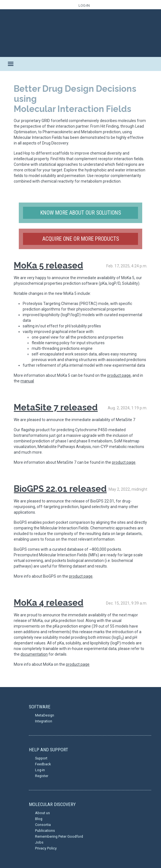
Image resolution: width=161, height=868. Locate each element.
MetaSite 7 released (56, 407)
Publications (45, 831)
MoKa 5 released (48, 265)
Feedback (43, 764)
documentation (34, 654)
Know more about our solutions (81, 213)
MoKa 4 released (49, 603)
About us (42, 813)
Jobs (39, 842)
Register (42, 776)
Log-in (40, 770)
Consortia (43, 825)
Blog (39, 819)
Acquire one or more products (81, 239)
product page (119, 375)
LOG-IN (84, 5)
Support (41, 758)
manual (27, 381)
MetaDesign (45, 715)
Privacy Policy (46, 848)
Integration (44, 721)
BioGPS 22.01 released (60, 489)
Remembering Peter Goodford (59, 836)
